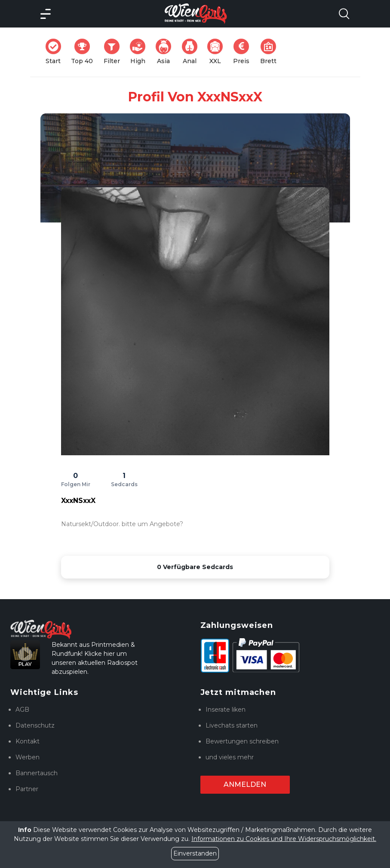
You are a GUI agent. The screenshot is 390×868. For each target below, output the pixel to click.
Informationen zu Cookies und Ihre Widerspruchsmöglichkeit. (284, 839)
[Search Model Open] (344, 14)
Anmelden (245, 784)
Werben (28, 757)
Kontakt (28, 741)
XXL (217, 52)
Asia (166, 52)
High (140, 52)
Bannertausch (37, 773)
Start (56, 52)
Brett (271, 52)
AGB (22, 710)
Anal (192, 52)
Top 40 (84, 52)
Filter (114, 52)
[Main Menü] (46, 14)
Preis (244, 52)
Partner (27, 789)
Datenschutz (35, 725)
